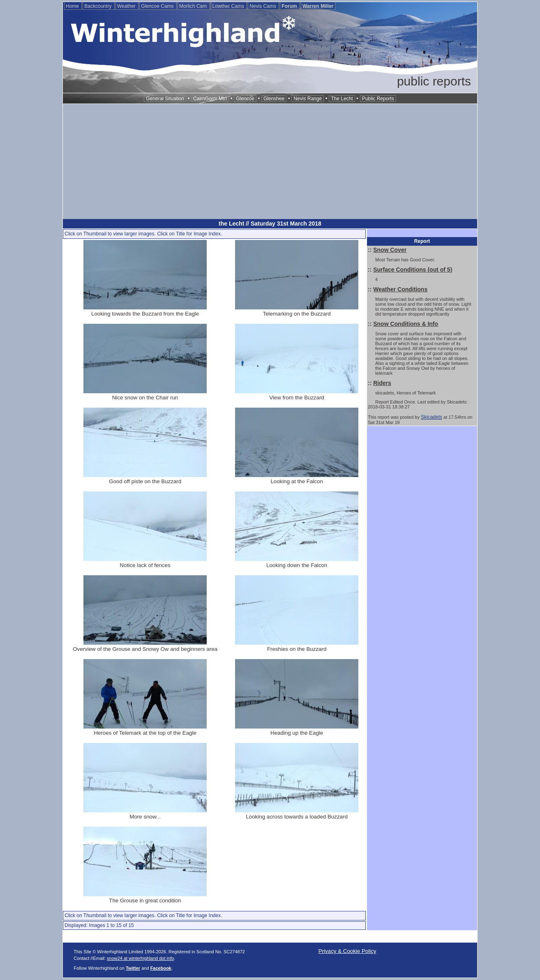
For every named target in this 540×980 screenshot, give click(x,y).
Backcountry (98, 6)
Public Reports (378, 99)
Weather (127, 6)
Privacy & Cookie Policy (347, 951)
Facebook (161, 968)
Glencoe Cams (158, 6)
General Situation (165, 99)
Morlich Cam (194, 6)
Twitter (133, 968)
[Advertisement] (270, 161)
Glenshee (274, 99)
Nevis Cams (263, 6)
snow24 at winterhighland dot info (140, 958)
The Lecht (342, 99)
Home (73, 6)
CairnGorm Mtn (210, 99)
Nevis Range (308, 99)
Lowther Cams (229, 6)
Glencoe (245, 99)
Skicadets (432, 417)
